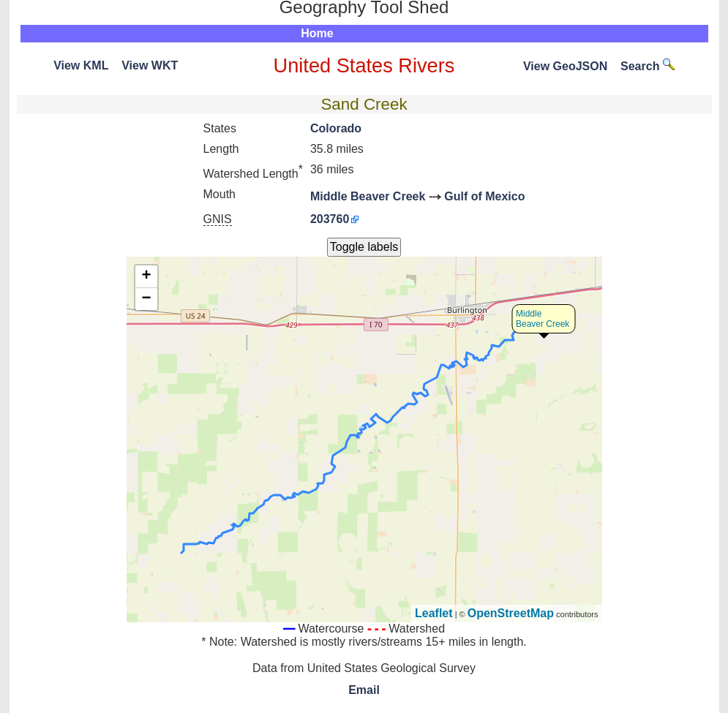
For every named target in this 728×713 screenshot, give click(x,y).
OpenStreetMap (511, 613)
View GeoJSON (565, 66)
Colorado (336, 128)
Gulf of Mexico (484, 196)
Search (648, 66)
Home (317, 33)
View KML (81, 65)
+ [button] (146, 276)
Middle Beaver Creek (368, 196)
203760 (330, 219)
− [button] (146, 299)
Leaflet (434, 613)
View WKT (150, 65)
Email (364, 690)
